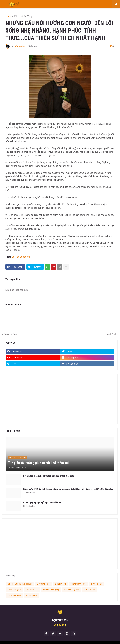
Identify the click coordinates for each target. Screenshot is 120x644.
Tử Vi (31, 595)
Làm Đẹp (14, 590)
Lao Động (32, 590)
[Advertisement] (60, 399)
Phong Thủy (51, 590)
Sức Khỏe (71, 590)
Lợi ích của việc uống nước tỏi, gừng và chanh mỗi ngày (49, 476)
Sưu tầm (90, 590)
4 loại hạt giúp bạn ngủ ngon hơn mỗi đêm (42, 502)
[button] (4, 4)
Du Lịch (61, 584)
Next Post (111, 334)
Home (8, 16)
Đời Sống (44, 584)
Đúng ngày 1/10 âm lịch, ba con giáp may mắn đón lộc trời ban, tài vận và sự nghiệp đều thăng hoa (68, 489)
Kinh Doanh (79, 584)
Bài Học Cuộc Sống (23, 16)
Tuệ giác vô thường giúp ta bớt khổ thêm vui (38, 463)
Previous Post (11, 334)
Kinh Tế (97, 584)
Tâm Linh (14, 595)
